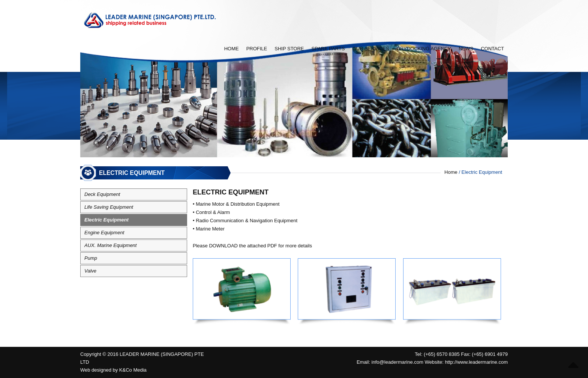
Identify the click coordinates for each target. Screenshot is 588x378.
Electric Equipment (106, 220)
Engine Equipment (104, 233)
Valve (90, 271)
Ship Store (289, 49)
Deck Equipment (102, 194)
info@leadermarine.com (397, 362)
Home (232, 49)
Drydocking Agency (424, 49)
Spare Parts (328, 49)
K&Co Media (133, 370)
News (466, 49)
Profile (257, 49)
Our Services (370, 49)
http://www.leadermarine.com (476, 362)
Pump (91, 258)
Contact (492, 49)
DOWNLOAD (223, 246)
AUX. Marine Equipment (110, 245)
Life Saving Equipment (109, 207)
